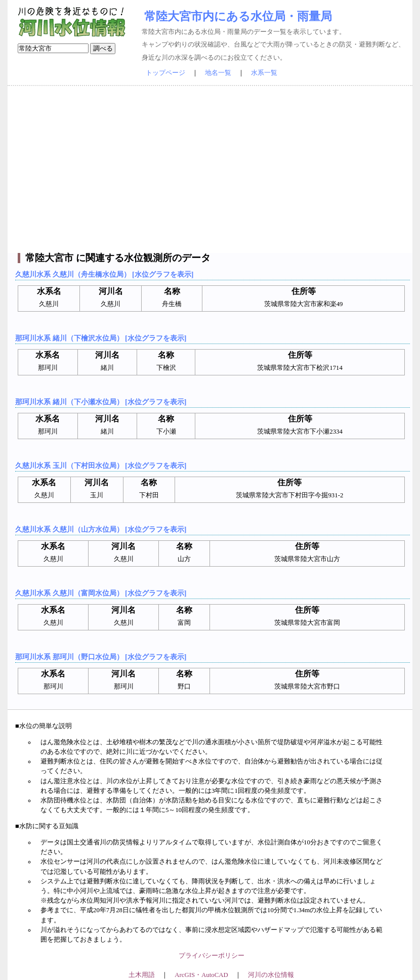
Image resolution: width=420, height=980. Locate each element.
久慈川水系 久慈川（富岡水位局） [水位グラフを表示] (101, 593)
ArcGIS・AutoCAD (201, 975)
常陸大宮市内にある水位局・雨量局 (238, 16)
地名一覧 (218, 73)
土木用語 (142, 975)
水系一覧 (264, 73)
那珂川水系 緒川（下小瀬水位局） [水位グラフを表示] (101, 402)
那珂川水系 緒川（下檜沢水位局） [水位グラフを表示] (101, 338)
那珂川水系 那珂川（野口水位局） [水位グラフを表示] (101, 657)
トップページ (165, 73)
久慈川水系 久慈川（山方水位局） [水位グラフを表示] (101, 529)
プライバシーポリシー (212, 956)
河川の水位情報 (271, 975)
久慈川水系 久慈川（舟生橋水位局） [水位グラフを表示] (104, 274)
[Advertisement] (210, 169)
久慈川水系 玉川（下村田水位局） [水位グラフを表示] (101, 465)
